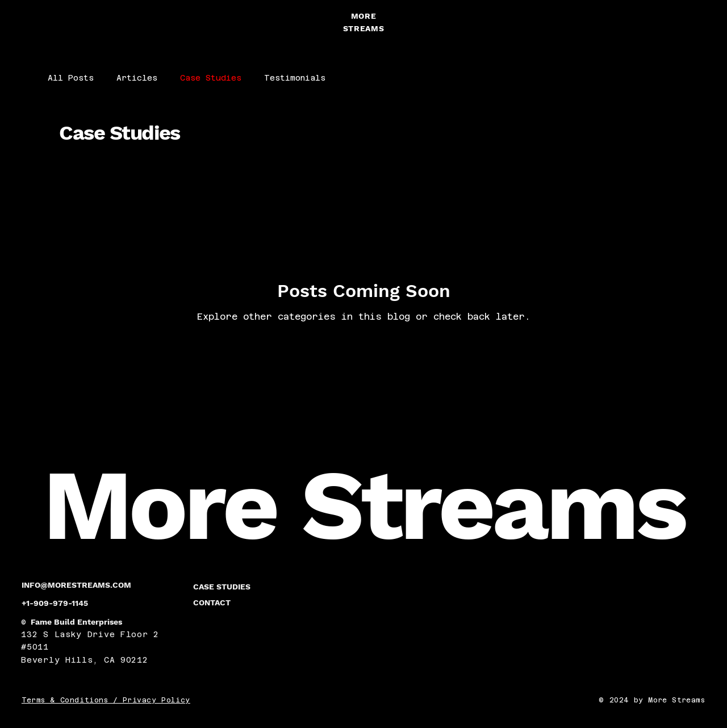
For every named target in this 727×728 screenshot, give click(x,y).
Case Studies (211, 78)
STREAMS (364, 28)
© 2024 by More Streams (652, 700)
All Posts (71, 78)
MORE (364, 16)
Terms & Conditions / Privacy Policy (106, 700)
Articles (137, 78)
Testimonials (295, 78)
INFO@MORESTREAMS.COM (76, 585)
